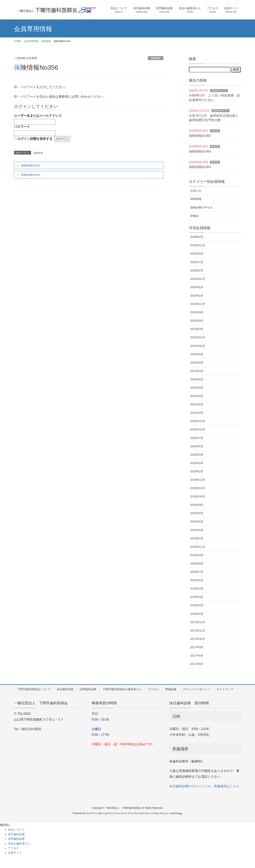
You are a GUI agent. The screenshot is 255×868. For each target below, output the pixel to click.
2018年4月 (197, 589)
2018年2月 (197, 605)
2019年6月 (197, 522)
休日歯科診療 (65, 689)
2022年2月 (197, 379)
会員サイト (15, 853)
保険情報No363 (200, 167)
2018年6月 (197, 580)
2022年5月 (197, 371)
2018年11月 (198, 547)
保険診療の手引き (219, 91)
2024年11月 (198, 279)
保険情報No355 (31, 165)
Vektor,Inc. (164, 813)
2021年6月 (197, 404)
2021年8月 (197, 396)
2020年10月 (198, 429)
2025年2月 (197, 271)
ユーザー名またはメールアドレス (38, 116)
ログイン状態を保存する (35, 139)
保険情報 (156, 58)
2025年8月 (197, 254)
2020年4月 (197, 455)
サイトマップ (225, 689)
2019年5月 (197, 530)
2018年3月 (197, 597)
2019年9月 (197, 505)
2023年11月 (198, 304)
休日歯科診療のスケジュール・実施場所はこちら (204, 786)
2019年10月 (198, 496)
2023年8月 (197, 312)
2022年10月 (198, 346)
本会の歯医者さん (19, 844)
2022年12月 (198, 337)
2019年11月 (198, 488)
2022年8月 (197, 354)
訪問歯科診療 (88, 689)
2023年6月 (197, 321)
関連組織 (171, 689)
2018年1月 (197, 614)
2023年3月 (197, 329)
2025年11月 (198, 245)
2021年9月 (197, 388)
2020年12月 (198, 421)
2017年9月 (197, 647)
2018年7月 (197, 572)
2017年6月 (197, 656)
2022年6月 (197, 363)
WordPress (92, 813)
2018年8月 (197, 563)
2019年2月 (197, 538)
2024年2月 (197, 296)
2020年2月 (197, 471)
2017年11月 (198, 631)
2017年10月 (198, 639)
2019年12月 (198, 480)
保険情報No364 (200, 151)
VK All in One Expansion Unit (139, 813)
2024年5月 (197, 287)
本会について (16, 830)
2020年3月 (197, 463)
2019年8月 (197, 513)
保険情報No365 (200, 136)
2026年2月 (197, 237)
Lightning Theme (112, 813)
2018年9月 (197, 555)
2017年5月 (197, 664)
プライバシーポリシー (196, 689)
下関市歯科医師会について (34, 689)
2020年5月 (197, 446)
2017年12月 (198, 622)
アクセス (153, 689)
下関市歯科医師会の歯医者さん (122, 689)
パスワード (22, 127)
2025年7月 (197, 262)
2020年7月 (197, 438)
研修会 (194, 216)
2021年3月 (197, 413)
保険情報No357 (31, 175)
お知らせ (196, 191)
